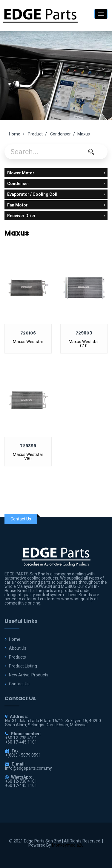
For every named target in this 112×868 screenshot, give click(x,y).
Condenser (60, 134)
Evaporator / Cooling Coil (56, 194)
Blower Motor (56, 173)
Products (17, 657)
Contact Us (19, 684)
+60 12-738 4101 (21, 781)
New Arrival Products (29, 675)
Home (15, 134)
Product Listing (23, 666)
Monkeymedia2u (68, 845)
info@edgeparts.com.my (29, 768)
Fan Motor (56, 205)
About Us (18, 648)
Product (35, 134)
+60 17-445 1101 (21, 785)
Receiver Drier (56, 216)
